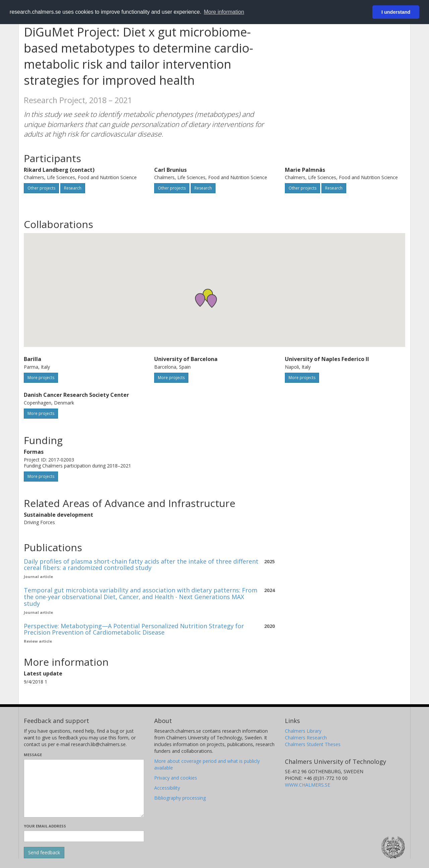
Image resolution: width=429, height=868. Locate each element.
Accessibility (167, 788)
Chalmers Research (306, 738)
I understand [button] (396, 12)
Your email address (45, 826)
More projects (41, 378)
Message (33, 755)
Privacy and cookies (176, 778)
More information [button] (224, 12)
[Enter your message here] (84, 788)
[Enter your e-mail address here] (84, 836)
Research (73, 188)
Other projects (41, 188)
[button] (212, 301)
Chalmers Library (303, 731)
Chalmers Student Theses (313, 744)
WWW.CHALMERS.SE (308, 785)
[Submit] (44, 853)
